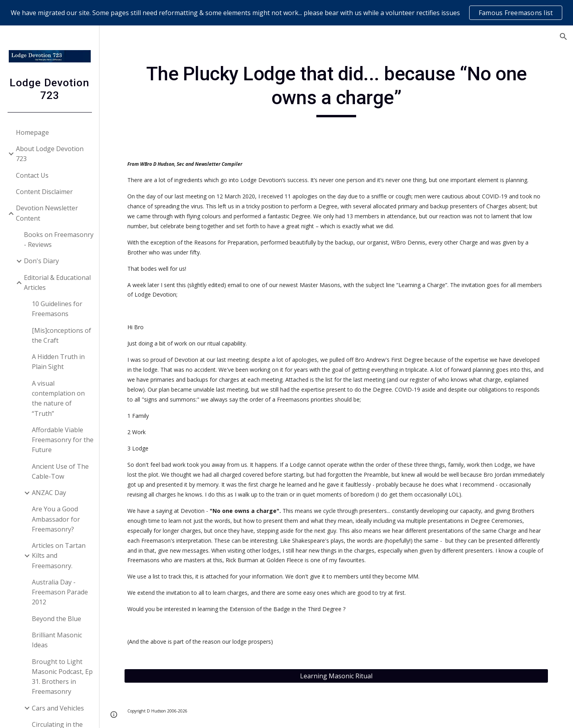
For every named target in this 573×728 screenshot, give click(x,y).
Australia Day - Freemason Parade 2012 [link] (60, 592)
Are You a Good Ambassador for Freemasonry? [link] (56, 519)
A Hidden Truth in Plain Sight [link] (58, 362)
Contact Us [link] (32, 175)
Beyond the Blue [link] (57, 619)
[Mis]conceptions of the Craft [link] (61, 335)
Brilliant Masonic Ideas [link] (57, 640)
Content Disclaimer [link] (44, 192)
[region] (286, 13)
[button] (563, 37)
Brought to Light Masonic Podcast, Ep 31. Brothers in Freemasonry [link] (62, 677)
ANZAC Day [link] (49, 493)
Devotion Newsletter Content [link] (47, 213)
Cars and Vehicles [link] (58, 708)
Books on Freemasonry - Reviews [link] (59, 240)
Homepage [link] (32, 132)
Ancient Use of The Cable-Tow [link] (60, 471)
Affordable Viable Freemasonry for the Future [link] (63, 440)
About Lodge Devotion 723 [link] (50, 154)
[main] (336, 90)
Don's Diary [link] (41, 261)
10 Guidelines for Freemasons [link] (57, 309)
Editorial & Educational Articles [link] (57, 282)
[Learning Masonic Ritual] (336, 676)
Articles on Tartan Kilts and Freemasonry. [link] (59, 556)
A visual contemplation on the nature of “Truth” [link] (58, 398)
